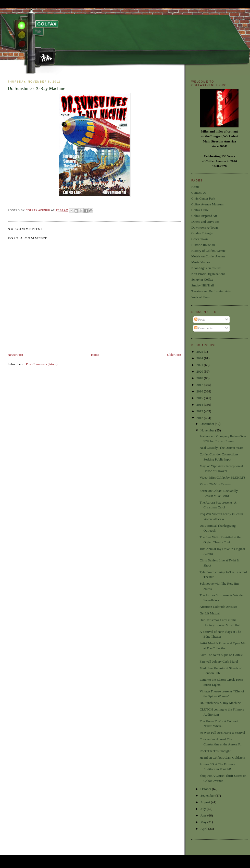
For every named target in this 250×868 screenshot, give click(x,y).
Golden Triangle (202, 233)
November (208, 430)
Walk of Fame (201, 297)
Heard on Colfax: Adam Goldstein (222, 758)
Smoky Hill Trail (203, 285)
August (206, 802)
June (204, 815)
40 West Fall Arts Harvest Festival (222, 733)
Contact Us (199, 193)
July (204, 809)
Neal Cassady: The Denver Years (221, 448)
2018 (200, 378)
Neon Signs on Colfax (206, 268)
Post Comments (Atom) (42, 364)
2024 (200, 358)
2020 (200, 371)
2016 (200, 391)
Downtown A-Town (204, 227)
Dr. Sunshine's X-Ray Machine (220, 703)
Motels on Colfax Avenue (208, 256)
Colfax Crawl (200, 210)
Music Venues (201, 262)
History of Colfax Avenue (208, 251)
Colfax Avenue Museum (207, 204)
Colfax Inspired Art (204, 216)
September (208, 795)
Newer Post (15, 355)
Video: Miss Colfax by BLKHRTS (222, 477)
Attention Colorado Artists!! (218, 607)
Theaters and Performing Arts (211, 291)
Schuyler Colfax (202, 279)
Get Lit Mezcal (210, 613)
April (204, 829)
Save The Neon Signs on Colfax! (221, 655)
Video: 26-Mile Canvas (215, 484)
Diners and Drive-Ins (205, 222)
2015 (200, 398)
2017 (200, 385)
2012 (200, 418)
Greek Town (199, 239)
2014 (200, 405)
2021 (200, 365)
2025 (200, 352)
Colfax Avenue (39, 210)
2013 (200, 411)
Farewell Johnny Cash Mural (219, 661)
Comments (204, 328)
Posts (200, 319)
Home (95, 355)
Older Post (174, 355)
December (208, 424)
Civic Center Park (203, 198)
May (204, 822)
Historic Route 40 (203, 245)
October (206, 789)
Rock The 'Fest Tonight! (216, 751)
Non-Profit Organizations (208, 274)
